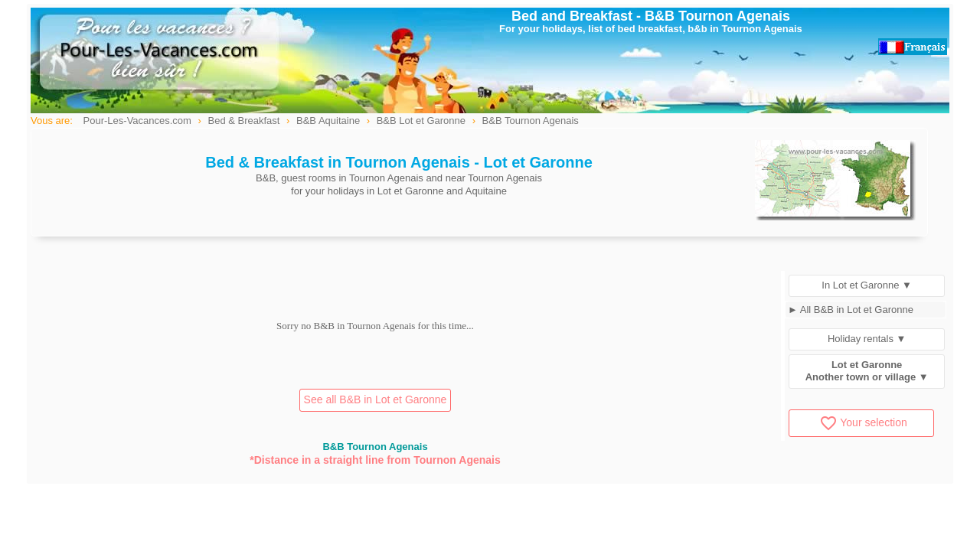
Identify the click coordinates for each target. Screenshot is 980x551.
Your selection (863, 422)
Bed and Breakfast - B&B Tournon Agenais (651, 16)
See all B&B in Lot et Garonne (376, 399)
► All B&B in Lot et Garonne (851, 310)
